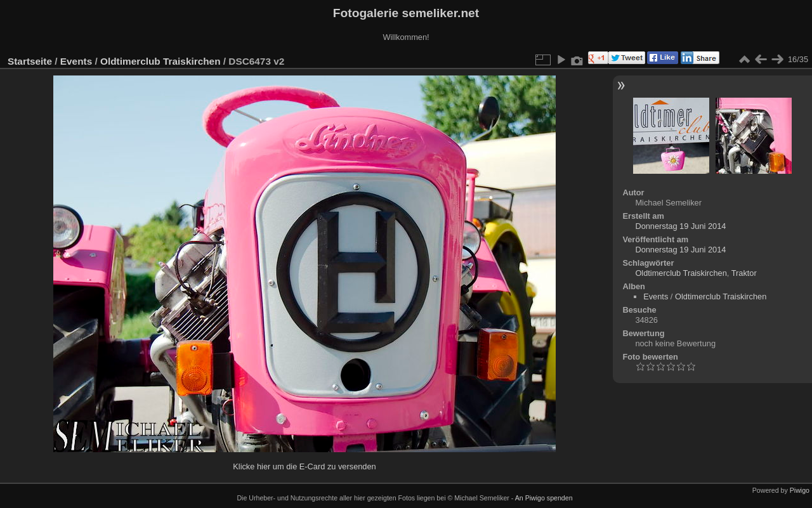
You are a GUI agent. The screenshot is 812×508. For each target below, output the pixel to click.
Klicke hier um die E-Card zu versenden (304, 466)
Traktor (744, 273)
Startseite (30, 61)
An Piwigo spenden (544, 498)
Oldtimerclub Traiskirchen (160, 61)
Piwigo (800, 490)
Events (76, 61)
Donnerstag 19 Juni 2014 (680, 226)
